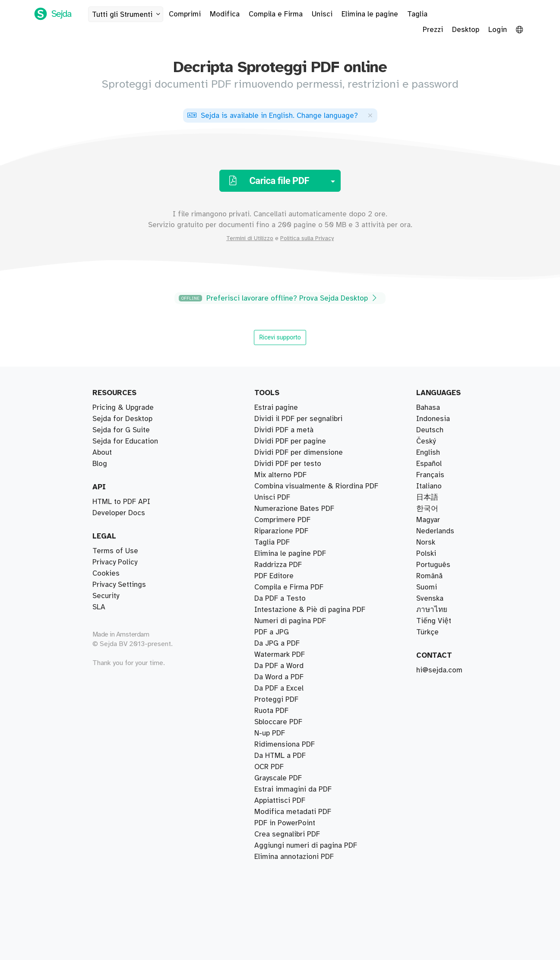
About (102, 453)
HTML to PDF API (121, 502)
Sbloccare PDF (278, 722)
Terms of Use (115, 551)
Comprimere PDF (282, 520)
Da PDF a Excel (279, 688)
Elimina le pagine (370, 14)
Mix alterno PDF (280, 475)
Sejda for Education (125, 441)
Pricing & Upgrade (123, 408)
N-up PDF (270, 733)
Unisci (322, 14)
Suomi (427, 587)
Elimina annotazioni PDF (294, 857)
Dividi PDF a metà (284, 430)
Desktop (466, 30)
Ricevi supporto (280, 337)
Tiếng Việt (434, 621)
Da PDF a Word (279, 666)
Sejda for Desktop (122, 419)
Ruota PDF (271, 711)
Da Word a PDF (279, 677)
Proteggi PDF (276, 700)
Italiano (429, 486)
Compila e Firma (276, 14)
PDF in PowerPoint (285, 823)
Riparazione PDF (281, 531)
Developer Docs (119, 513)
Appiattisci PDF (280, 801)
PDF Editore (274, 576)
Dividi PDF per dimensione (299, 453)
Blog (100, 464)
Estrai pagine (276, 408)
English (428, 453)
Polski (426, 554)
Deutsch (430, 430)
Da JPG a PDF (277, 643)
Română (429, 576)
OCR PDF (269, 767)
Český (426, 441)
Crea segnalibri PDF (287, 834)
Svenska (430, 599)
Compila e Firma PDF (289, 587)
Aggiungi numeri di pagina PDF (306, 846)
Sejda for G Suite (121, 430)
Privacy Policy (115, 562)
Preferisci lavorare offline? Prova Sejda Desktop (279, 298)
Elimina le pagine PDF (290, 554)
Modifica (225, 14)
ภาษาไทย (432, 610)
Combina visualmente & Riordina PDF (316, 486)
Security (106, 596)
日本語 (427, 497)
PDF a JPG (272, 632)
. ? (273, 116)
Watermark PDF (280, 655)
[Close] (370, 115)
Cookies (106, 573)
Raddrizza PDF (278, 565)
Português (433, 565)
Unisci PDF (272, 497)
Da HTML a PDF (280, 756)
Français (430, 475)
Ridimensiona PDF (285, 745)
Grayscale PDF (278, 778)
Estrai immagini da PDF (293, 789)
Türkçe (427, 632)
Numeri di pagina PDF (290, 621)
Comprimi (185, 14)
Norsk (426, 542)
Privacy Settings (119, 585)
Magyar (428, 520)
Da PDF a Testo (280, 599)
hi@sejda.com (439, 670)
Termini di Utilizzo (250, 238)
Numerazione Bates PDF (294, 509)
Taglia (417, 14)
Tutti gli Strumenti (127, 14)
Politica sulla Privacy (307, 238)
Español (429, 464)
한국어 (427, 509)
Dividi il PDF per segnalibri (298, 419)
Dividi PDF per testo (288, 464)
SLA (99, 607)
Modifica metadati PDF (293, 812)
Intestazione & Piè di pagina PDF (310, 610)
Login (498, 30)
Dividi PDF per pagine (290, 441)
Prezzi (433, 30)
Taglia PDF (272, 542)
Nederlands (435, 531)
